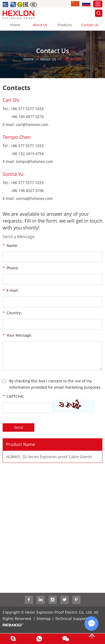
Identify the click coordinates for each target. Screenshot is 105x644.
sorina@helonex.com (34, 198)
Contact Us (90, 25)
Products (65, 25)
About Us (40, 25)
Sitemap (44, 619)
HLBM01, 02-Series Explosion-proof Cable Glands (49, 457)
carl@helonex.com (32, 124)
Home (15, 25)
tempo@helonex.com (34, 161)
